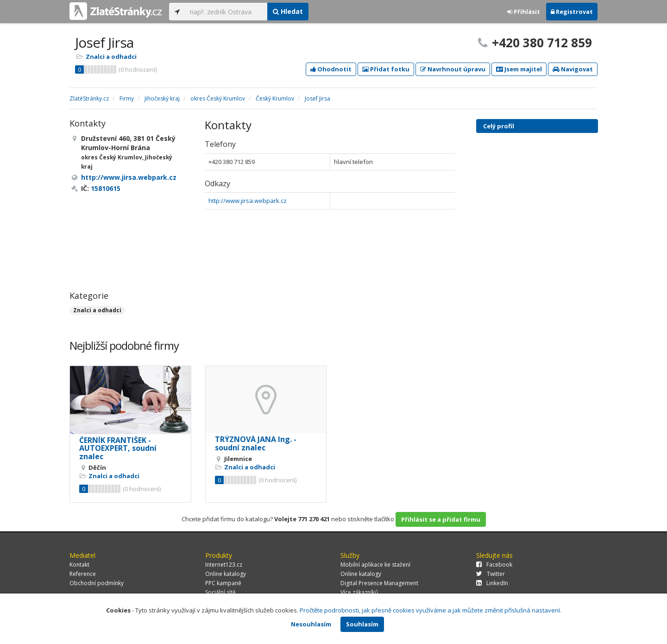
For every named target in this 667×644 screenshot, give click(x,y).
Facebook (494, 565)
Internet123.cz (224, 565)
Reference (83, 574)
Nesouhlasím (311, 624)
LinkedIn (492, 583)
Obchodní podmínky (97, 583)
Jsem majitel (519, 69)
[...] (226, 12)
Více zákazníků (359, 592)
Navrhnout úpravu (453, 69)
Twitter (491, 574)
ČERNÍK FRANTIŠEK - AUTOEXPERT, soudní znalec (118, 448)
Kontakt (79, 565)
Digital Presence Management (379, 583)
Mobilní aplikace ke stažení (375, 565)
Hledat (288, 11)
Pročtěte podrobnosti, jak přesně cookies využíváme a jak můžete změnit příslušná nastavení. (431, 610)
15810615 (106, 188)
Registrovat (572, 12)
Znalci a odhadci (111, 57)
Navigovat (573, 69)
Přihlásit (524, 12)
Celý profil (499, 126)
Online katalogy (226, 574)
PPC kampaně (223, 583)
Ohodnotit (331, 69)
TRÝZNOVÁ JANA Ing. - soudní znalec (256, 443)
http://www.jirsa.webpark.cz (248, 201)
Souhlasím (362, 624)
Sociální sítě (220, 592)
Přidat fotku (386, 69)
